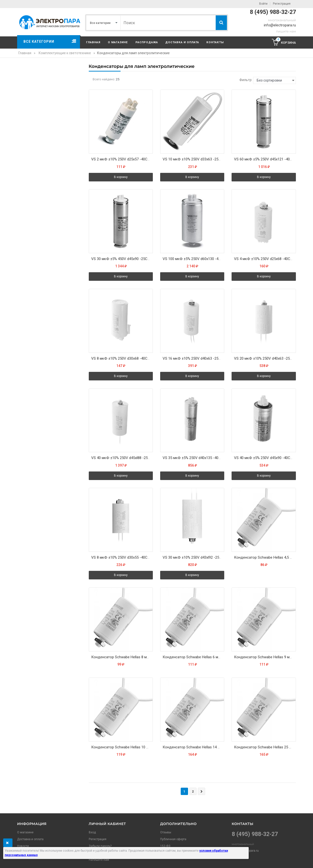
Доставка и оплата (182, 42)
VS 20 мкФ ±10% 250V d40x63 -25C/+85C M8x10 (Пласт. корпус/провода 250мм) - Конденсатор (265, 358)
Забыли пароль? (100, 846)
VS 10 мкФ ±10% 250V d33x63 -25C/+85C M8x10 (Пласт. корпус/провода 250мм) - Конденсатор (193, 159)
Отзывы (166, 832)
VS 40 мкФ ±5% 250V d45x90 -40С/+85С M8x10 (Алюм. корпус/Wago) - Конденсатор (265, 458)
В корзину (121, 177)
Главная (93, 42)
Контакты (215, 42)
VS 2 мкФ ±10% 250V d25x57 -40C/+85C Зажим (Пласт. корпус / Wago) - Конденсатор (122, 159)
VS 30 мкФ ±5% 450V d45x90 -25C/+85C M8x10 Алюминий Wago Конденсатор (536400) (122, 259)
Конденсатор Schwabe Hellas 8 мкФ (122, 657)
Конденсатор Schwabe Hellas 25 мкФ (265, 747)
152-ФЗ (165, 846)
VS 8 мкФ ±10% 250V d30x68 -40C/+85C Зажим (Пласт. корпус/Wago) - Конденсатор (122, 358)
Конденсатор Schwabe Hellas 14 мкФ (193, 747)
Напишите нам (99, 860)
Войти (263, 4)
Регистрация (282, 4)
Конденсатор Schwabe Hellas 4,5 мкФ (265, 558)
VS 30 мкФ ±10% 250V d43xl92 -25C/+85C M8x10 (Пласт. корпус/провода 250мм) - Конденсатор (193, 558)
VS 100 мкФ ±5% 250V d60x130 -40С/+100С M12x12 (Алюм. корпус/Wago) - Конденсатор (193, 259)
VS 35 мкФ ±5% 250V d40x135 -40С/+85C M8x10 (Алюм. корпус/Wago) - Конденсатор (193, 458)
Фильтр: (246, 80)
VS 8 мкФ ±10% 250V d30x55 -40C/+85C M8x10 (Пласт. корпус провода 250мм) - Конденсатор (122, 558)
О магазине (118, 42)
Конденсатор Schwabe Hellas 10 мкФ (122, 747)
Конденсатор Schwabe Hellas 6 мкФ (193, 657)
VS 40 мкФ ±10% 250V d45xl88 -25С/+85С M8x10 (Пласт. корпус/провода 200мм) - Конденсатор (122, 458)
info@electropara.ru (280, 25)
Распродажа (147, 42)
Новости (23, 846)
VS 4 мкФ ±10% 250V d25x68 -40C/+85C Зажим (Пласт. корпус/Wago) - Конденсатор (265, 259)
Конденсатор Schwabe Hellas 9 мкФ (264, 657)
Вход (92, 832)
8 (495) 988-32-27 (273, 12)
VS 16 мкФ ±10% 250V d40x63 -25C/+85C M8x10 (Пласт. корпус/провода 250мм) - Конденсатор (193, 358)
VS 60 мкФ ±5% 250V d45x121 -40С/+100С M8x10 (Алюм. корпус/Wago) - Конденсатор (265, 159)
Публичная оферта (173, 839)
